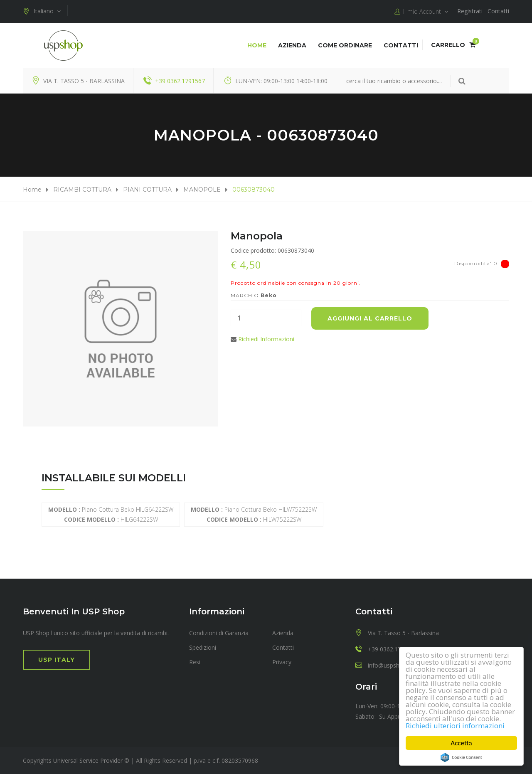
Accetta (462, 743)
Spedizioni (203, 647)
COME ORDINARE (345, 45)
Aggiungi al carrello (370, 318)
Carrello (453, 45)
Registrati (470, 11)
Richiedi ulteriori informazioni (455, 726)
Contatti (498, 11)
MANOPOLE (202, 190)
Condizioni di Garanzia (219, 633)
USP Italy (57, 660)
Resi (195, 662)
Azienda (292, 45)
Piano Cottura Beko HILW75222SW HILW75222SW (254, 514)
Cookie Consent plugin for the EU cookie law (461, 757)
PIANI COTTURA (147, 190)
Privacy (282, 662)
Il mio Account (421, 12)
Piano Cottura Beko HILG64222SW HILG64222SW (111, 514)
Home (257, 45)
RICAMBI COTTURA (82, 190)
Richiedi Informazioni (266, 339)
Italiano (42, 11)
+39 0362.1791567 (180, 81)
